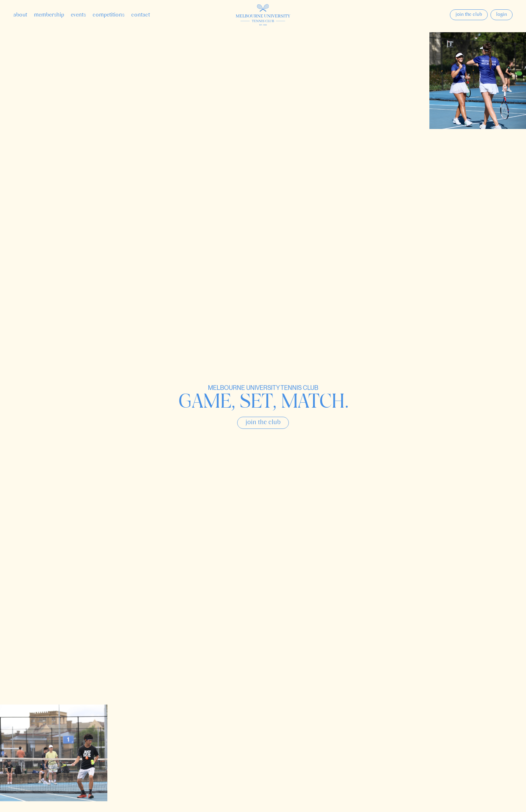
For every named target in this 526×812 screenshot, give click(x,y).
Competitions (109, 15)
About (20, 15)
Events (78, 15)
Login (502, 15)
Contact (141, 15)
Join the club (469, 15)
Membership (49, 15)
